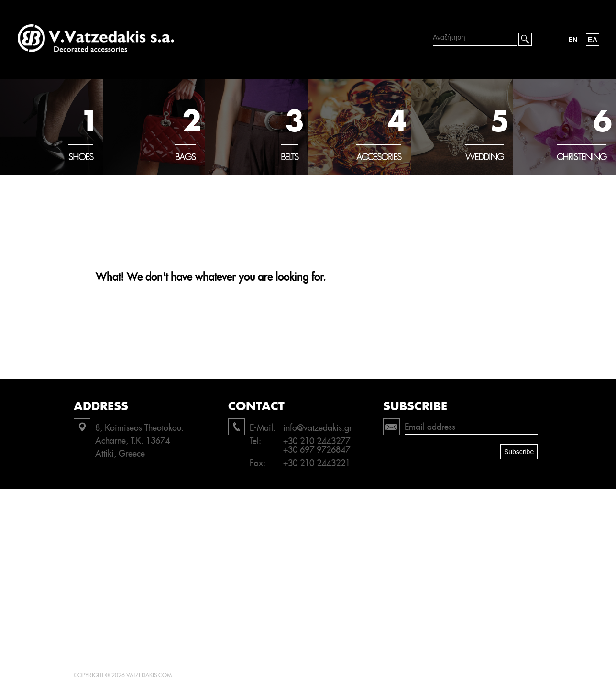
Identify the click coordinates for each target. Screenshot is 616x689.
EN (573, 40)
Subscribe (519, 452)
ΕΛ (593, 40)
